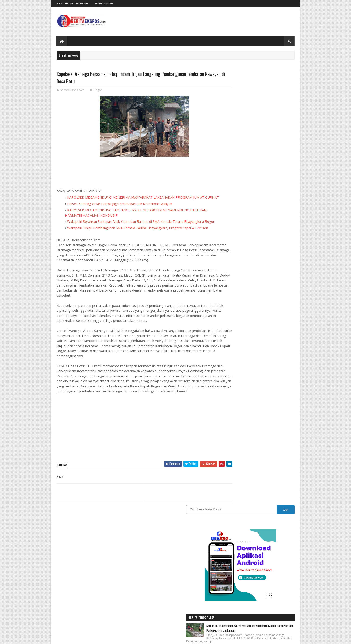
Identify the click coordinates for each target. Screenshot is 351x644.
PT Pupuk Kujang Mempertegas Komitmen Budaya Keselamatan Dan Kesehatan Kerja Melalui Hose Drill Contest (267, 312)
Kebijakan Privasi (104, 3)
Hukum (229, 425)
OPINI (251, 448)
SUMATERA (231, 464)
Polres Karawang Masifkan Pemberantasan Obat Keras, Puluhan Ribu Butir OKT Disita (268, 222)
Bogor (98, 91)
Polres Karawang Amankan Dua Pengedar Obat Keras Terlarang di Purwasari (266, 250)
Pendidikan (272, 448)
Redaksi (69, 3)
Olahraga (230, 448)
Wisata (280, 464)
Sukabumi (271, 456)
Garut (276, 417)
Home (59, 3)
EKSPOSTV (256, 417)
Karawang (253, 433)
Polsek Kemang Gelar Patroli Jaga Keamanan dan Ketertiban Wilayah (120, 209)
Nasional (260, 440)
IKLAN (250, 425)
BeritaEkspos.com (83, 638)
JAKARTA (230, 433)
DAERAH (230, 417)
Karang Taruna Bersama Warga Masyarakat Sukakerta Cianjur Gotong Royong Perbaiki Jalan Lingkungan (268, 195)
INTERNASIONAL (276, 425)
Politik (229, 456)
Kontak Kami (82, 3)
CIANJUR (274, 409)
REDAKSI (250, 456)
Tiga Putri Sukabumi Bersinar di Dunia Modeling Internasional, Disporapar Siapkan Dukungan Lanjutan (268, 279)
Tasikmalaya (257, 464)
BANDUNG (231, 409)
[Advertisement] (136, 446)
